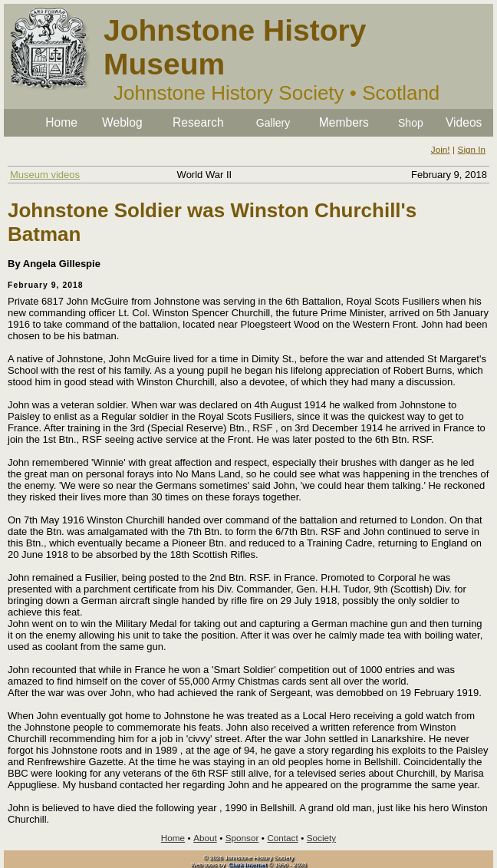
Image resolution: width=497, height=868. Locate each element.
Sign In (472, 149)
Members (344, 122)
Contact (282, 838)
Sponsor (242, 838)
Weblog (122, 122)
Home (61, 122)
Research (198, 122)
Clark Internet (248, 865)
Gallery (273, 123)
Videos (464, 122)
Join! (441, 149)
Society (321, 838)
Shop (411, 123)
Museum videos (45, 175)
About (205, 838)
